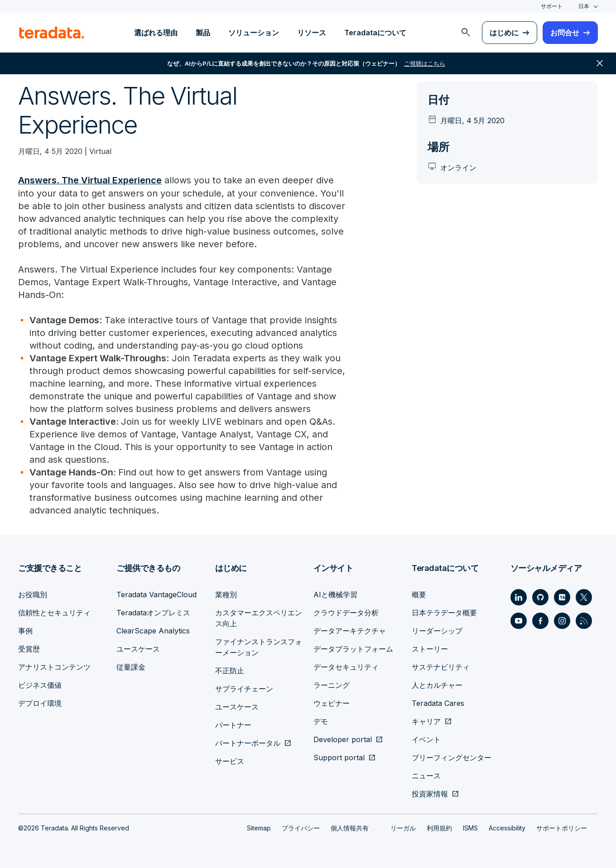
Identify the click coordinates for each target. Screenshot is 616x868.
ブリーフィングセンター (452, 757)
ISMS (470, 827)
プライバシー (301, 827)
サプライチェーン (244, 688)
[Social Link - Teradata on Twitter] (584, 597)
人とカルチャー (437, 685)
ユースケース (138, 648)
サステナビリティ (441, 667)
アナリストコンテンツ (54, 667)
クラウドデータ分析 (346, 612)
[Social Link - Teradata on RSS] (584, 620)
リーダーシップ (437, 630)
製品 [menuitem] (203, 33)
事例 (25, 630)
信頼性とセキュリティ (54, 612)
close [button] (600, 63)
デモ (321, 721)
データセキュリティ (346, 667)
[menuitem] (466, 33)
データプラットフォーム (353, 648)
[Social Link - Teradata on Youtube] (519, 620)
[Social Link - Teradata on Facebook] (540, 620)
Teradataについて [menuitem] (375, 33)
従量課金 (131, 667)
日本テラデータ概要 (444, 612)
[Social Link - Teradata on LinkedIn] (519, 597)
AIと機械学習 (335, 594)
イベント (426, 739)
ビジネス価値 (40, 685)
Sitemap (259, 827)
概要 (419, 594)
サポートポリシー (562, 827)
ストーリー (430, 648)
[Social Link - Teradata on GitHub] (540, 597)
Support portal (339, 757)
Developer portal (343, 739)
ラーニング (332, 685)
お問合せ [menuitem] (565, 33)
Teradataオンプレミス (153, 612)
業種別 (226, 594)
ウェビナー (332, 703)
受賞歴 (29, 648)
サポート (552, 6)
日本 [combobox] (584, 6)
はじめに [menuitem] (504, 33)
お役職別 (33, 594)
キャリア (426, 721)
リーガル (403, 827)
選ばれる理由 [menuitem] (156, 33)
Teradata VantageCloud (156, 594)
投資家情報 (430, 793)
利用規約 (439, 827)
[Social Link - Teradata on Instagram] (562, 620)
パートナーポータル (248, 743)
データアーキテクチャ (350, 630)
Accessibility (507, 827)
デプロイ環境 (40, 703)
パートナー (233, 724)
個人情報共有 (350, 827)
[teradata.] (52, 33)
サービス (230, 761)
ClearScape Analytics (153, 630)
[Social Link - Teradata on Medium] (562, 597)
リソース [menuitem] (312, 33)
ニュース (426, 775)
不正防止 (230, 670)
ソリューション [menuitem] (254, 33)
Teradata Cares (438, 703)
